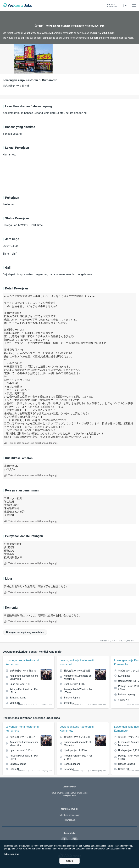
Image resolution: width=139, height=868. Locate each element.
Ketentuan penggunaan (69, 815)
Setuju (70, 861)
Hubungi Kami (69, 820)
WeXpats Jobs (69, 794)
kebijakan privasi (12, 854)
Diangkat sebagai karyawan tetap (25, 632)
